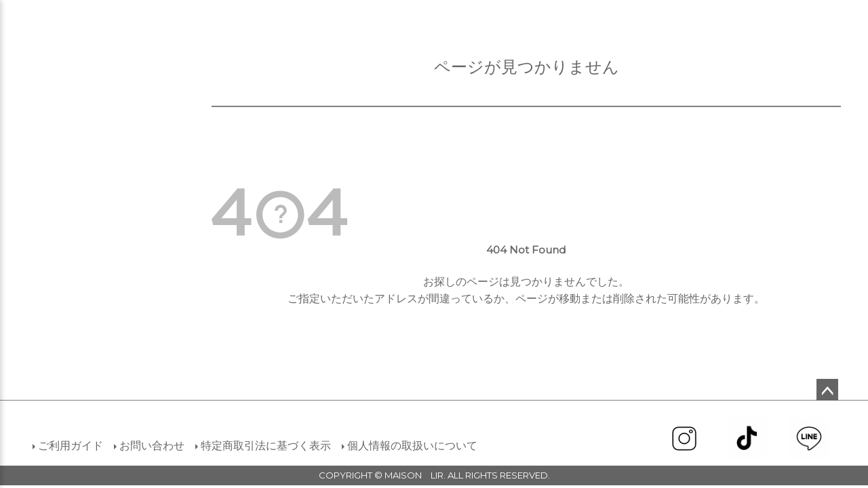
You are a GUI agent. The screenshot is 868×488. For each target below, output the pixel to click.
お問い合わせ (152, 446)
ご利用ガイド (71, 446)
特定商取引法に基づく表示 (266, 446)
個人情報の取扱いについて (412, 446)
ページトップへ (827, 390)
